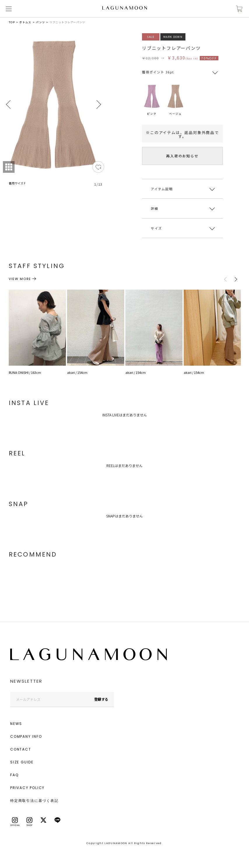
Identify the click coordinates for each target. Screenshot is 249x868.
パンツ (40, 22)
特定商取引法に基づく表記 (34, 801)
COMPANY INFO (26, 736)
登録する (101, 699)
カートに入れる (239, 9)
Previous (9, 105)
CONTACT (21, 749)
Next (98, 105)
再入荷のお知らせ (182, 156)
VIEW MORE (20, 279)
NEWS (16, 724)
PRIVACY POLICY (27, 788)
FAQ (14, 775)
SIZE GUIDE (22, 762)
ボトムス (25, 22)
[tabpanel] (54, 113)
